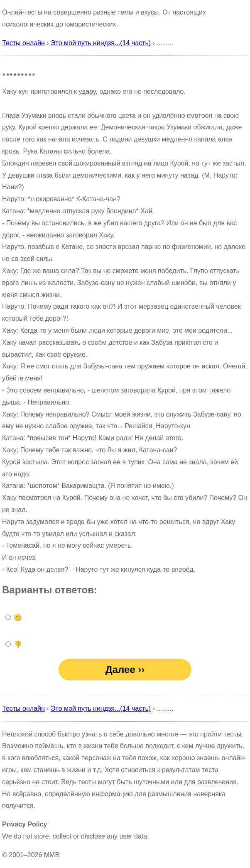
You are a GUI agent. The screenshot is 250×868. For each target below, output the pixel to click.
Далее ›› (125, 669)
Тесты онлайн (23, 43)
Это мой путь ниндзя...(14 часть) (101, 43)
